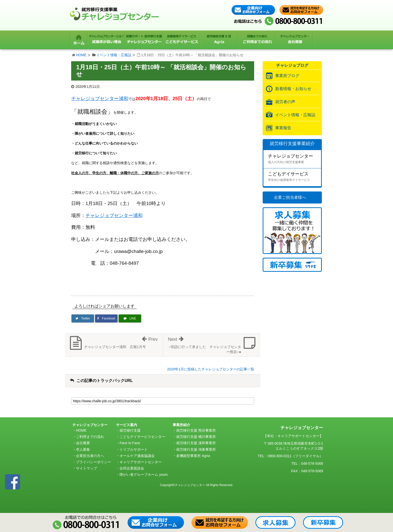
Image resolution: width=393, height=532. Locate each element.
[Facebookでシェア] (106, 318)
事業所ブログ (287, 76)
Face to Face (130, 443)
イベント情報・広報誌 (114, 55)
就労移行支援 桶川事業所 (196, 437)
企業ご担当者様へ (290, 197)
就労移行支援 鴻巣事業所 (196, 449)
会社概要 (83, 443)
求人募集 (83, 449)
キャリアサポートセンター (141, 462)
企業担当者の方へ (90, 456)
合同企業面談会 (132, 468)
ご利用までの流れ (90, 437)
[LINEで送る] (130, 318)
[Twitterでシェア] (83, 318)
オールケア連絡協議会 (137, 456)
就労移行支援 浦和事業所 (196, 443)
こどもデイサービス (294, 177)
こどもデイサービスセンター (142, 437)
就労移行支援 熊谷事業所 (196, 430)
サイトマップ (86, 468)
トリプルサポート (134, 449)
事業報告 (283, 128)
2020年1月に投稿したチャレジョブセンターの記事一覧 (211, 369)
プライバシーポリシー (93, 462)
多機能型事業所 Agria (193, 456)
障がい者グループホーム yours (144, 475)
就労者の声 (285, 102)
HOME (81, 55)
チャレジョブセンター (294, 159)
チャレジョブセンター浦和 (100, 98)
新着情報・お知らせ (293, 89)
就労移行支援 (130, 430)
